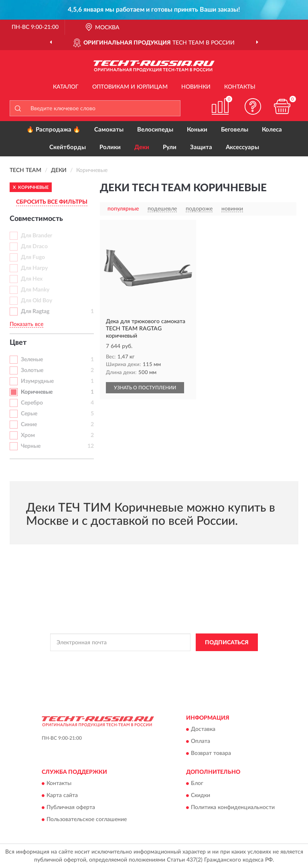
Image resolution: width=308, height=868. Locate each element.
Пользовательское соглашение (87, 820)
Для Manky (35, 290)
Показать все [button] (26, 324)
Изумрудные (37, 381)
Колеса (272, 130)
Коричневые (37, 392)
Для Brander (36, 236)
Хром (28, 435)
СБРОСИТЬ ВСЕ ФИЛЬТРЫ (52, 202)
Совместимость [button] (36, 219)
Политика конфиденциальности (233, 808)
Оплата (201, 741)
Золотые (32, 370)
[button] (253, 106)
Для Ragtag (35, 312)
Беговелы (235, 130)
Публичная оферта (71, 808)
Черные (31, 446)
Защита (201, 147)
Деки (142, 147)
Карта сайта (62, 796)
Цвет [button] (18, 343)
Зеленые (32, 360)
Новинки (196, 87)
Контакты (240, 87)
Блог (197, 784)
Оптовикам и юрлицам (130, 87)
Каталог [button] (66, 87)
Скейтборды (68, 147)
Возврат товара (211, 753)
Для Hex (32, 279)
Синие (29, 425)
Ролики (110, 147)
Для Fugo (33, 257)
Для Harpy (34, 268)
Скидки (201, 796)
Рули (170, 147)
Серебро (32, 403)
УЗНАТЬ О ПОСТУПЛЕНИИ (145, 388)
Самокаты (109, 130)
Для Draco (34, 247)
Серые (29, 414)
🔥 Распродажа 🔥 (54, 130)
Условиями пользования (139, 667)
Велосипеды (155, 130)
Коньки (197, 130)
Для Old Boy (36, 301)
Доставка (203, 729)
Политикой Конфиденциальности (193, 660)
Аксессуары (242, 147)
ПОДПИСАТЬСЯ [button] (227, 643)
